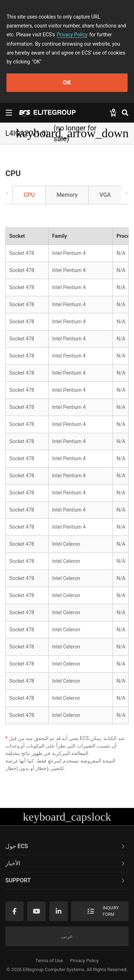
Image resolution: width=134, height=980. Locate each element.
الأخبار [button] (66, 863)
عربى (67, 936)
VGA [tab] (105, 195)
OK (67, 83)
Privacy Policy (72, 35)
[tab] (67, 847)
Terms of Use (49, 961)
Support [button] (66, 880)
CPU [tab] (29, 195)
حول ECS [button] (66, 846)
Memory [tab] (67, 195)
